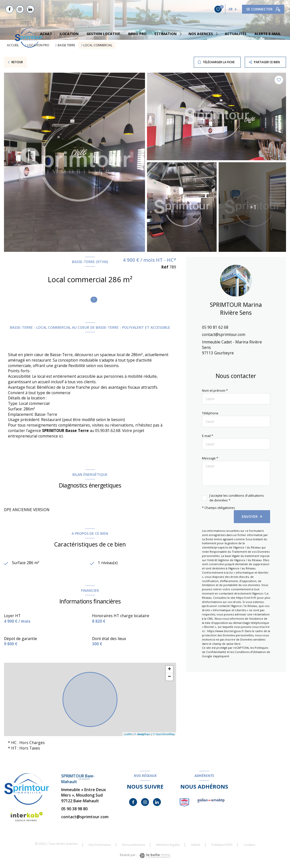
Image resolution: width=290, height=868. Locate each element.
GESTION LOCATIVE (103, 34)
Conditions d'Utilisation (250, 652)
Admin (196, 845)
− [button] (169, 677)
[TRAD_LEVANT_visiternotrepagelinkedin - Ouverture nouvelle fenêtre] (157, 802)
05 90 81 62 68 (215, 327)
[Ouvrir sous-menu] (181, 34)
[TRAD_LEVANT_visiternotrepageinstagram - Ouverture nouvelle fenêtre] (145, 802)
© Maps (142, 734)
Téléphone (210, 413)
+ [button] (169, 669)
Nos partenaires (134, 845)
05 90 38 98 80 (74, 809)
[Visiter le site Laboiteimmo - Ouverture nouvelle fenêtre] (155, 856)
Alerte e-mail (268, 34)
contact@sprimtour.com (224, 334)
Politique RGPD (222, 845)
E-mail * (208, 436)
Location (69, 34)
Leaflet (128, 734)
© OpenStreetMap (164, 734)
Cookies (249, 845)
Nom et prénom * (215, 390)
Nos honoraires (100, 845)
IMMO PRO (137, 34)
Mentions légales (168, 845)
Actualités (236, 34)
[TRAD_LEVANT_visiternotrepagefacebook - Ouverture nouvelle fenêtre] (9, 9)
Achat (46, 34)
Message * (210, 458)
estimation (166, 34)
